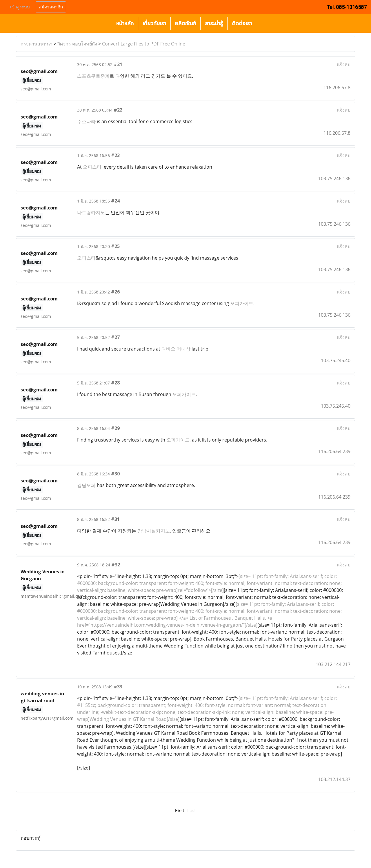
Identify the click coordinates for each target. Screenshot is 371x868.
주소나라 (86, 121)
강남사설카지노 (154, 531)
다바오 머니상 (176, 349)
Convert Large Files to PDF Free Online (144, 44)
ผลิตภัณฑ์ (185, 23)
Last (192, 810)
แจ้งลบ (344, 64)
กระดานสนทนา (37, 44)
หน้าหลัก (125, 23)
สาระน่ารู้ (214, 23)
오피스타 (92, 167)
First (180, 810)
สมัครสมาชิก (51, 7)
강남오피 (86, 485)
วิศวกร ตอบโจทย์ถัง (77, 44)
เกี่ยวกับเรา (154, 23)
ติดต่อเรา (242, 23)
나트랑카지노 (91, 212)
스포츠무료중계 (93, 76)
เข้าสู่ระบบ (20, 7)
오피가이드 (242, 303)
